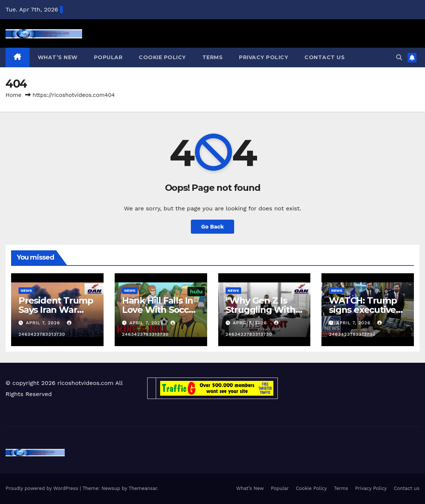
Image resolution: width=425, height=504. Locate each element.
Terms (213, 57)
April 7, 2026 (44, 323)
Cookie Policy (162, 57)
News (26, 290)
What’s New (58, 57)
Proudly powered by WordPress (43, 488)
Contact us (325, 57)
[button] (399, 57)
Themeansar (143, 488)
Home (14, 95)
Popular (108, 57)
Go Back (213, 227)
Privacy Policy (264, 57)
